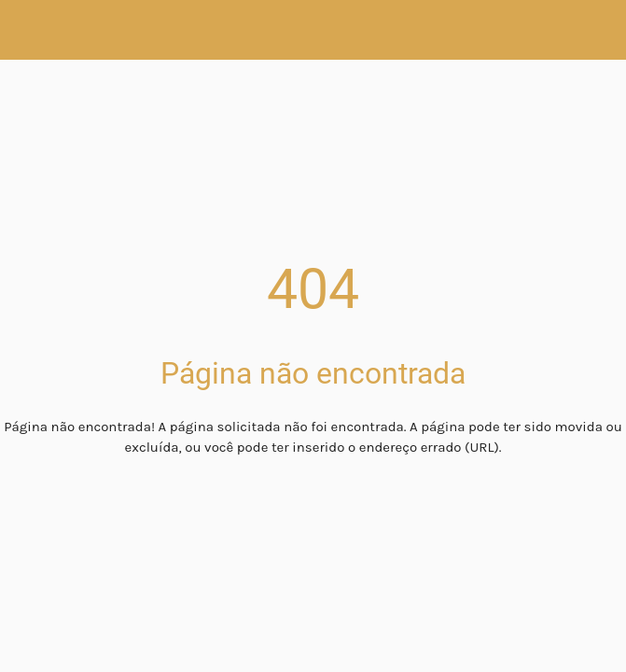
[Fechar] (30, 30)
